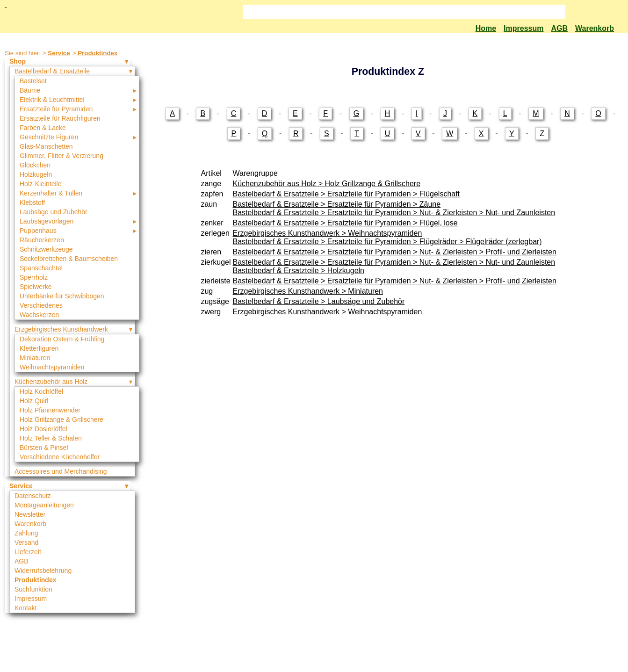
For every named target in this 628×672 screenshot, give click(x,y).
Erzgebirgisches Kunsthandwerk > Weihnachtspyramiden (328, 233)
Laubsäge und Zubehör (54, 212)
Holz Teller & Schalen (51, 438)
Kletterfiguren (39, 348)
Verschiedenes (41, 305)
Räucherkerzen (42, 240)
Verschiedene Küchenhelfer (60, 457)
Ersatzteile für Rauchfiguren (60, 118)
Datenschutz (33, 496)
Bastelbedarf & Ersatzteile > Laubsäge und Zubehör (319, 301)
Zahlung (26, 533)
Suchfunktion (33, 589)
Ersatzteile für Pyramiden (56, 109)
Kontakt (25, 608)
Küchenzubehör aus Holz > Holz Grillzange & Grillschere (327, 184)
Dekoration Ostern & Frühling (62, 339)
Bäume (30, 90)
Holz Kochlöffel (41, 391)
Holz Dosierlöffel (43, 429)
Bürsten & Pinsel (44, 448)
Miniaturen (35, 358)
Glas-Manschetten (46, 146)
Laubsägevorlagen (47, 221)
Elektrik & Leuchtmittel (52, 100)
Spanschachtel (41, 268)
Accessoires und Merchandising (61, 471)
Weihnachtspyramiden (52, 367)
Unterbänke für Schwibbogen (62, 296)
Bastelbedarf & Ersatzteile (52, 71)
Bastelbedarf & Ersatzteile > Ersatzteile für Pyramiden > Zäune (337, 204)
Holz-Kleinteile (40, 184)
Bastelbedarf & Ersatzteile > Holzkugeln (299, 271)
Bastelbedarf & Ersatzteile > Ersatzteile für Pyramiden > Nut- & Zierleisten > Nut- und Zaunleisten (394, 213)
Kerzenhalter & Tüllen (51, 193)
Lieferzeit (28, 552)
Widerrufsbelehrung (43, 571)
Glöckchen (35, 165)
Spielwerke (36, 287)
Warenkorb (595, 28)
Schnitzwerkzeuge (46, 249)
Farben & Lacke (43, 128)
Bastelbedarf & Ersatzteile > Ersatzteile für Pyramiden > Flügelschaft (346, 194)
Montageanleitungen (44, 505)
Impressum (523, 28)
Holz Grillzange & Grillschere (61, 419)
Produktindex (97, 53)
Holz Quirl (34, 401)
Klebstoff (32, 202)
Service (59, 53)
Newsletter (30, 514)
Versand (26, 542)
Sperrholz (34, 277)
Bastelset (33, 81)
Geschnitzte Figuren (49, 137)
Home (486, 28)
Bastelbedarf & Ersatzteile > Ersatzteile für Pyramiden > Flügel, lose (345, 223)
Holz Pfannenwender (50, 410)
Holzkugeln (36, 174)
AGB (559, 28)
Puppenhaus (38, 231)
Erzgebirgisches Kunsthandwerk (61, 329)
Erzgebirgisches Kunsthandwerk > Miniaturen (308, 291)
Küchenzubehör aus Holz (51, 382)
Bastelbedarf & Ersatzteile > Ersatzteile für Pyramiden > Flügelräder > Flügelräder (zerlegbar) (387, 242)
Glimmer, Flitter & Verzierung (61, 156)
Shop (18, 61)
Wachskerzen (39, 315)
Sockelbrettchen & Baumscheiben (69, 259)
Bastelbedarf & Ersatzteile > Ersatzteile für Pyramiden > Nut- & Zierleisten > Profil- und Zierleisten (395, 252)
